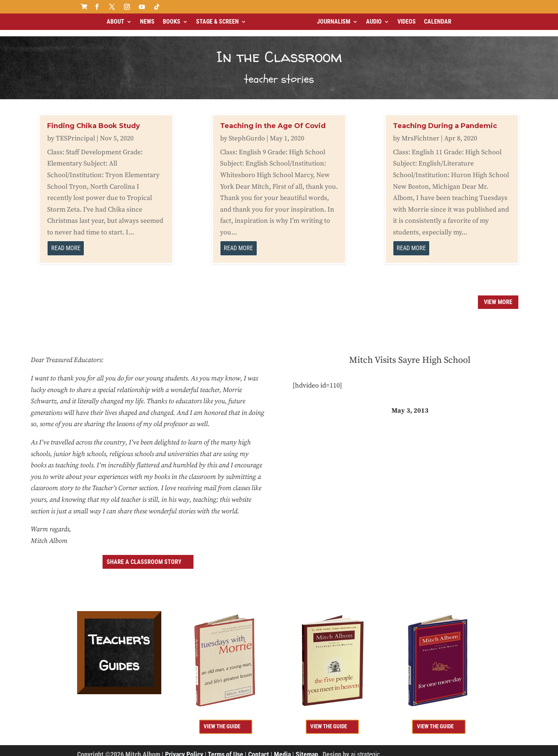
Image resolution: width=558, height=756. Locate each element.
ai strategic (365, 748)
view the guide (222, 720)
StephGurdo (247, 132)
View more (498, 296)
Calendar (438, 22)
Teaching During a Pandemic (445, 119)
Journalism (334, 22)
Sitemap (307, 748)
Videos (407, 22)
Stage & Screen (217, 22)
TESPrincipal (75, 132)
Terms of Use (225, 748)
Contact (259, 748)
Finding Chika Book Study (94, 119)
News (147, 22)
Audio (374, 22)
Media (282, 748)
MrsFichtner (420, 132)
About (115, 22)
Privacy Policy (184, 748)
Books (172, 22)
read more (66, 242)
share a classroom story (144, 555)
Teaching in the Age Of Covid (273, 119)
